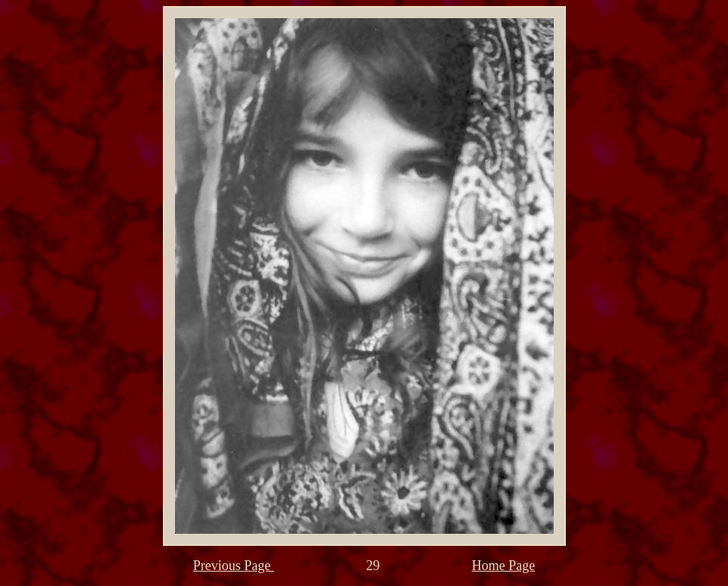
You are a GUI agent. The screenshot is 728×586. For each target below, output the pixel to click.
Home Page (503, 566)
